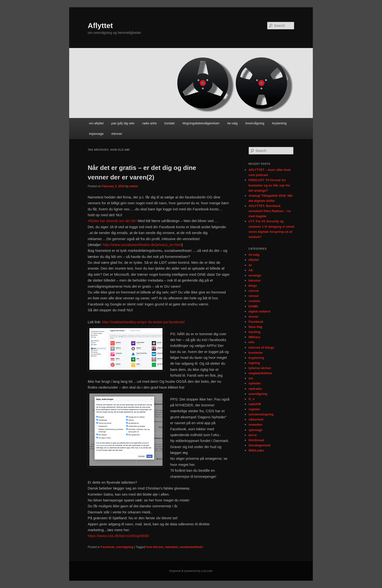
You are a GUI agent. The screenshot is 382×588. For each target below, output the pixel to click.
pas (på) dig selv (123, 123)
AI (250, 265)
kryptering (256, 358)
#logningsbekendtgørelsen (201, 123)
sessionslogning (261, 414)
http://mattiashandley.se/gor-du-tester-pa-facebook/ (143, 322)
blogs (253, 286)
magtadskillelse (260, 373)
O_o (252, 399)
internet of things (261, 348)
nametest (171, 547)
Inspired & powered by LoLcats (191, 571)
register (254, 409)
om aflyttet (96, 123)
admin (134, 186)
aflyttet (254, 260)
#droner (117, 134)
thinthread (256, 440)
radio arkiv (150, 123)
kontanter (256, 353)
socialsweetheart (191, 547)
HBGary (254, 337)
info (251, 342)
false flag (255, 327)
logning (254, 363)
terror (253, 435)
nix (251, 378)
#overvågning (255, 123)
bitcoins (255, 280)
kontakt (170, 123)
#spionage (96, 134)
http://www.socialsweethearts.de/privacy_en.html (142, 245)
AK (251, 270)
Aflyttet (100, 25)
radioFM (255, 404)
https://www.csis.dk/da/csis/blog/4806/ (118, 536)
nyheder (255, 383)
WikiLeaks (256, 450)
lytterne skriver (260, 368)
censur (254, 296)
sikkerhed (256, 419)
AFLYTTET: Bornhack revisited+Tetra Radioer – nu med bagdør (270, 211)
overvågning (125, 547)
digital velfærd (259, 311)
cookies (254, 301)
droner (253, 317)
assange (255, 275)
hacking (254, 332)
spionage (255, 430)
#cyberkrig (279, 123)
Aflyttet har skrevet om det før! (112, 221)
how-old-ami (155, 547)
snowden (255, 425)
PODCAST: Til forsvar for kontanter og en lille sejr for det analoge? (269, 185)
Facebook (107, 547)
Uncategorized (259, 445)
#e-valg (232, 123)
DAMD (253, 306)
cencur (254, 291)
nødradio (255, 389)
